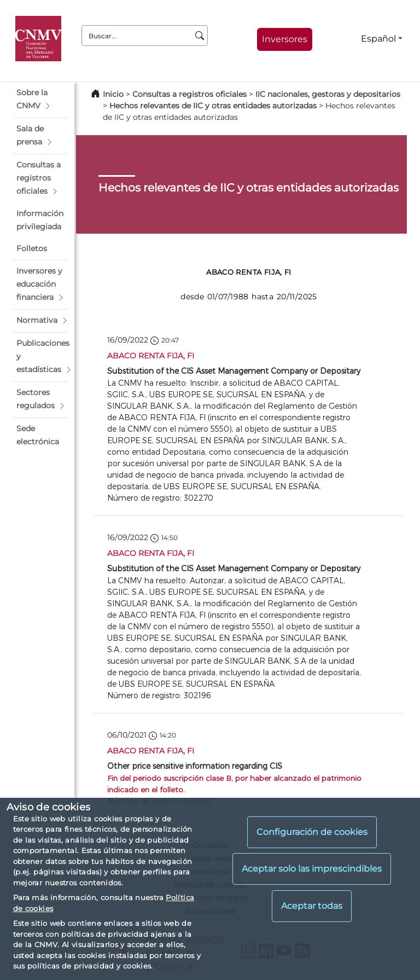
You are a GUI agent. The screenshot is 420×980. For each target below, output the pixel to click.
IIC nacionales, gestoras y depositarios (328, 94)
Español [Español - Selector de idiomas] (378, 39)
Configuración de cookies (312, 832)
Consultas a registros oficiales (189, 94)
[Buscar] (200, 36)
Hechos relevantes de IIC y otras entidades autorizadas (213, 106)
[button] (40, 100)
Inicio (113, 94)
